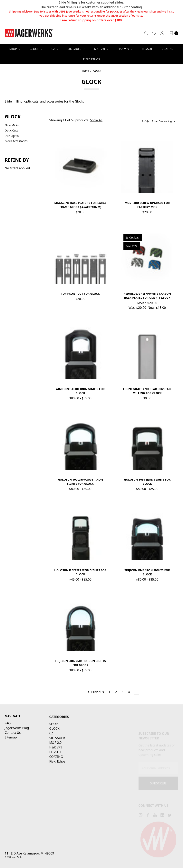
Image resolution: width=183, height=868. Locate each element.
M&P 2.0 (101, 49)
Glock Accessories (16, 141)
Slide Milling (12, 125)
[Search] (146, 33)
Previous (96, 692)
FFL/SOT (147, 49)
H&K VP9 (125, 49)
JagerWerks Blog (17, 741)
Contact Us (13, 746)
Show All (96, 120)
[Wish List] (154, 33)
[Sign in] (162, 33)
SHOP (15, 49)
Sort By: (145, 121)
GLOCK (36, 49)
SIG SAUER (76, 49)
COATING (168, 49)
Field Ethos (91, 59)
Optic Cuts (11, 130)
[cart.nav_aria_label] (173, 33)
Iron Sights (12, 136)
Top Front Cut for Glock (80, 296)
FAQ (8, 736)
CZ (55, 49)
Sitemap (11, 750)
